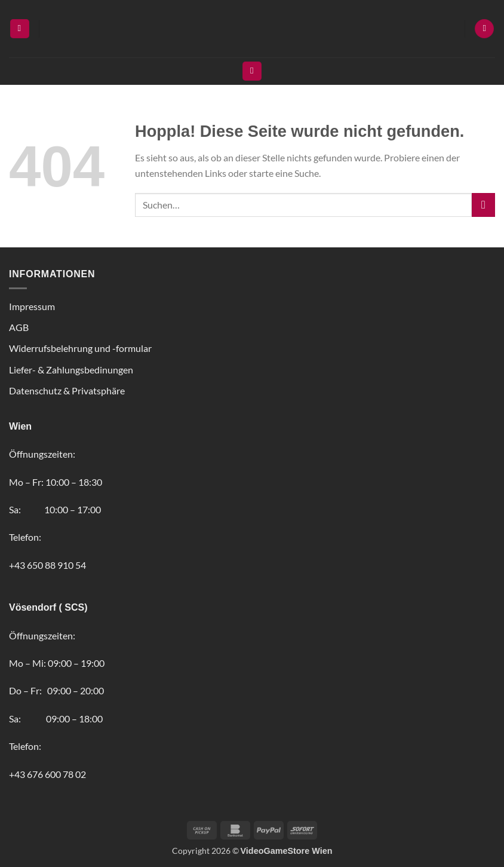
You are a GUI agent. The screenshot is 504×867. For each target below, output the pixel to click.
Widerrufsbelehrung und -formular (80, 348)
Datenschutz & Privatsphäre (67, 390)
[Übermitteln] (483, 205)
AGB (19, 327)
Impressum (32, 306)
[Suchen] (252, 71)
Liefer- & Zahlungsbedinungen (71, 370)
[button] (20, 29)
